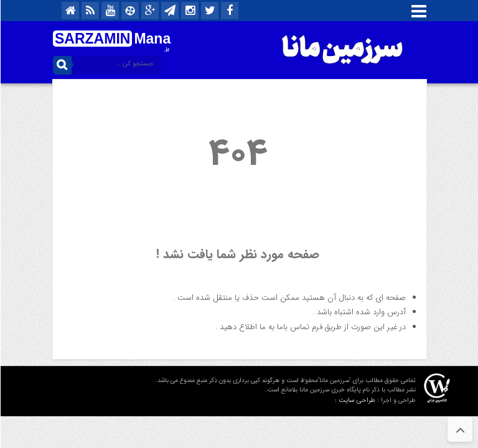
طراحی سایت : (354, 400)
